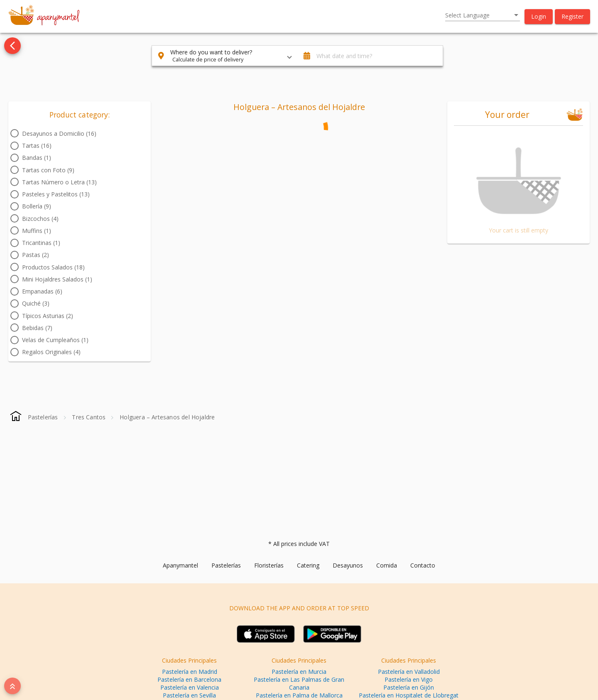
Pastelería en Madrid (190, 672)
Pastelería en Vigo (409, 679)
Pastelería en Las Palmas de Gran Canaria (299, 683)
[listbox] (483, 15)
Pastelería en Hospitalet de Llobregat (409, 695)
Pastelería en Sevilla (189, 695)
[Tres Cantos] (89, 417)
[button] (539, 17)
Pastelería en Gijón (409, 687)
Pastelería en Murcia (299, 672)
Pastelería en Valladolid (409, 672)
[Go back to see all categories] (12, 46)
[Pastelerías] (43, 417)
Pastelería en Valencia (190, 687)
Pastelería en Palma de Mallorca (299, 695)
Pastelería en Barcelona (189, 679)
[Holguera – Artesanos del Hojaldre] (167, 417)
